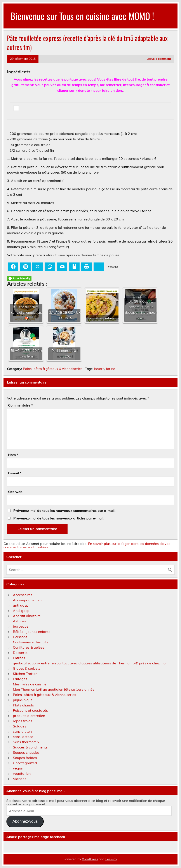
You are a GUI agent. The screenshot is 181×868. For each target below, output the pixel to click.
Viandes (20, 779)
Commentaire (20, 405)
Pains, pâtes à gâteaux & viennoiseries (53, 369)
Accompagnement (28, 600)
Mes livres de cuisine (30, 684)
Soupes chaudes (26, 752)
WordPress (90, 859)
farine (111, 369)
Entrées (19, 658)
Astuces (19, 621)
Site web (15, 492)
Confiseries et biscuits (31, 642)
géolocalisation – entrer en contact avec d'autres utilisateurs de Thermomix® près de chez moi (90, 663)
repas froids (23, 721)
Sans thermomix (26, 742)
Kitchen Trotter (25, 674)
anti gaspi (21, 605)
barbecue (21, 626)
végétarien (22, 773)
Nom (13, 455)
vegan (18, 768)
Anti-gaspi (22, 611)
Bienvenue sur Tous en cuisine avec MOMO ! (82, 16)
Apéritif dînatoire (27, 616)
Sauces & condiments (30, 747)
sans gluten (22, 731)
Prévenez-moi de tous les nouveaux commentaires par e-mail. (64, 511)
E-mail (15, 473)
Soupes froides (25, 758)
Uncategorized (25, 763)
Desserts (20, 653)
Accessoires (23, 595)
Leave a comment (159, 59)
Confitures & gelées (29, 647)
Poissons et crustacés (30, 710)
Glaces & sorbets (27, 668)
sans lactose (23, 737)
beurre (99, 369)
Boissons (20, 637)
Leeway (111, 859)
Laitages (20, 679)
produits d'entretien (29, 716)
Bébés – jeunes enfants (32, 632)
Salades (20, 726)
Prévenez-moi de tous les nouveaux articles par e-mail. (59, 518)
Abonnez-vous (25, 821)
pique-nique (23, 700)
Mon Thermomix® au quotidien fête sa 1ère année (54, 689)
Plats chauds (23, 705)
